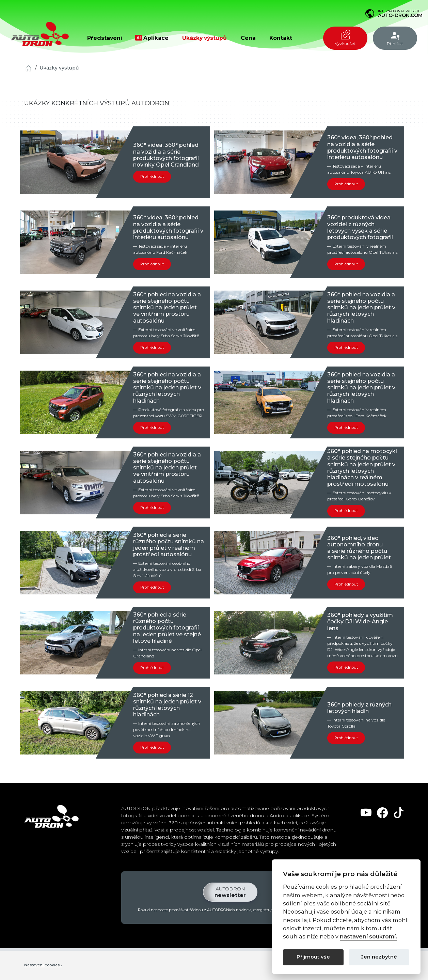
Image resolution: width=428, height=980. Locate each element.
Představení (105, 38)
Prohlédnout (153, 177)
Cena (248, 38)
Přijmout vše (313, 957)
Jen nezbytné (379, 957)
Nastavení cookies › (44, 966)
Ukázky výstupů (204, 38)
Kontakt (281, 38)
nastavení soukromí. (368, 937)
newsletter (230, 892)
